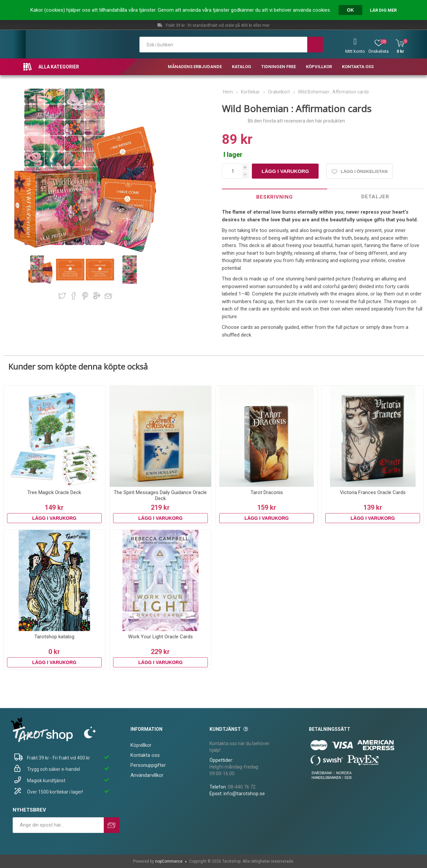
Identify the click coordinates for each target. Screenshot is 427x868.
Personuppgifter (148, 765)
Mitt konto (355, 51)
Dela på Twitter (62, 296)
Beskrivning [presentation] (275, 197)
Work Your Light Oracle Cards (160, 637)
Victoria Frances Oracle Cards (373, 492)
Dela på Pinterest (85, 296)
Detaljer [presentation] (375, 197)
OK (350, 10)
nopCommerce (169, 861)
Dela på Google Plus (97, 296)
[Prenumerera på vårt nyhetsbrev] (58, 825)
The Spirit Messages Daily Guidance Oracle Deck (160, 495)
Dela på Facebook (74, 296)
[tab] (274, 197)
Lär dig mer (383, 10)
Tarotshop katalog (54, 637)
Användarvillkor (147, 775)
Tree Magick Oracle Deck (54, 492)
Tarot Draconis (267, 492)
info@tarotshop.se (244, 794)
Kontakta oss (145, 755)
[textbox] (223, 45)
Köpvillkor (141, 745)
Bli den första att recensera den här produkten (296, 121)
